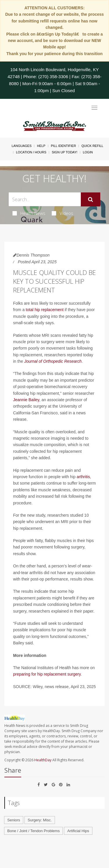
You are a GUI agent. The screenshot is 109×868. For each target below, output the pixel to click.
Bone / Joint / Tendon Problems (33, 831)
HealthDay (43, 760)
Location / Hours (31, 152)
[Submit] (91, 199)
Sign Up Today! (65, 152)
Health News (29, 213)
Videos (62, 213)
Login (88, 152)
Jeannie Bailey (26, 400)
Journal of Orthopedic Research (53, 361)
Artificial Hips (78, 831)
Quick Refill (92, 146)
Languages (22, 146)
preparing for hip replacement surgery (47, 674)
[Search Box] (45, 199)
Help (41, 146)
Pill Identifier (63, 146)
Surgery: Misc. (40, 820)
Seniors (14, 820)
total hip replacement (45, 310)
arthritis (83, 477)
